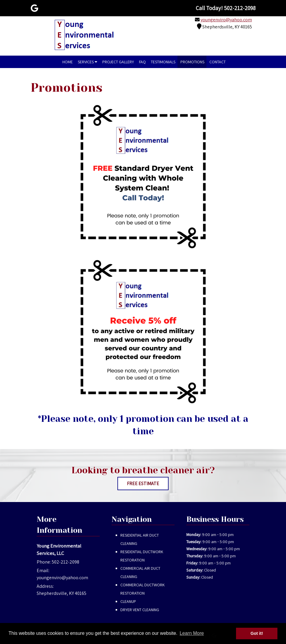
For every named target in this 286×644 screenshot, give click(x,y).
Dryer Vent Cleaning (140, 610)
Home (68, 62)
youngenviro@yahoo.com (226, 20)
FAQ (142, 62)
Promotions (192, 62)
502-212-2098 (66, 562)
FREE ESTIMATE (143, 484)
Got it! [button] (257, 633)
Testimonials (163, 62)
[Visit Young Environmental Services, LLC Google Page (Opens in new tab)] (34, 8)
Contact (218, 62)
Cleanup (128, 601)
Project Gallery (118, 62)
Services (88, 62)
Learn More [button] (192, 633)
